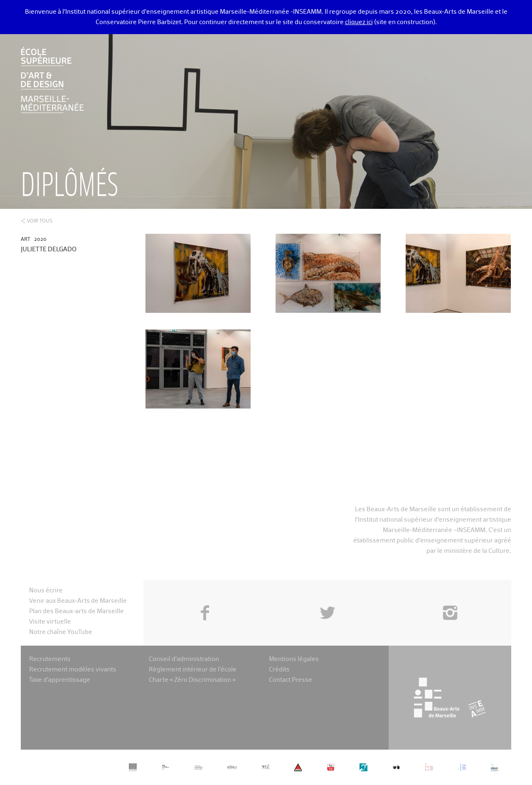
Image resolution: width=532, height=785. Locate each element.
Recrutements (50, 659)
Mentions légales (294, 659)
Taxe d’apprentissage (60, 680)
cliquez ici (359, 22)
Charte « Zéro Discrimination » (192, 680)
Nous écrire (46, 591)
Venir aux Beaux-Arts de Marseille (78, 601)
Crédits (279, 670)
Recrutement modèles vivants (73, 670)
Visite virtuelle (50, 622)
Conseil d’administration (184, 659)
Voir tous (40, 221)
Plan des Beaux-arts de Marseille (76, 611)
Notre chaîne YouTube (61, 632)
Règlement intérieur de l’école (193, 670)
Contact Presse (291, 680)
